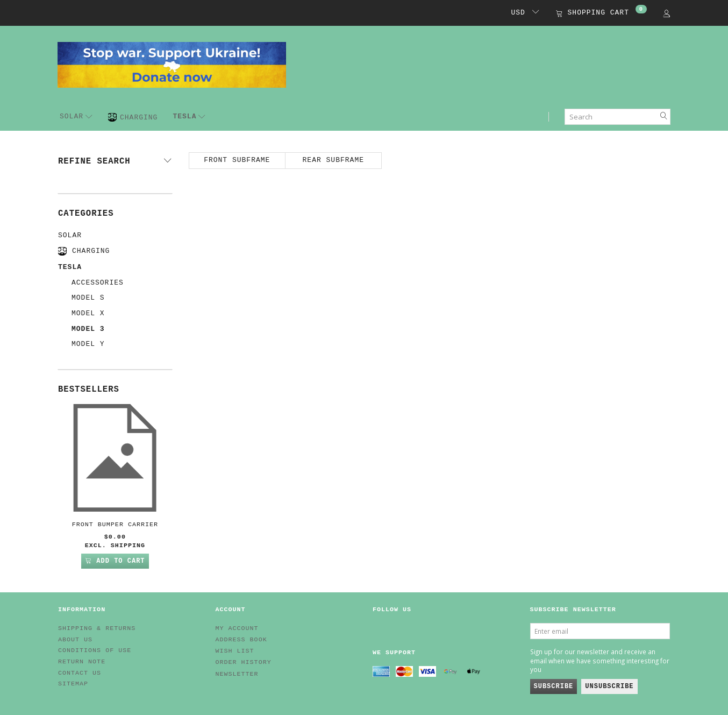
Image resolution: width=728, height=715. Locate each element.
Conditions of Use (95, 650)
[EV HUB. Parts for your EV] (172, 64)
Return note (82, 662)
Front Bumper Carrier (115, 525)
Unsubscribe (609, 686)
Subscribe (554, 686)
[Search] (664, 117)
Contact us (80, 673)
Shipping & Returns (97, 628)
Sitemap (73, 684)
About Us (75, 640)
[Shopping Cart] (601, 14)
